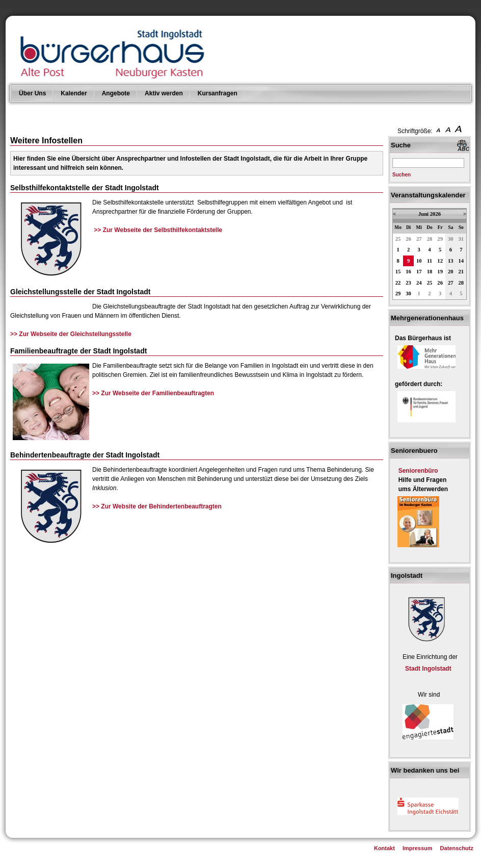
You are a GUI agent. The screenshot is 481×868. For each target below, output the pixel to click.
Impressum (418, 848)
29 (440, 239)
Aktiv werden (164, 93)
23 (408, 283)
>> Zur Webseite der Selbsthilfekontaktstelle (158, 230)
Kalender (74, 93)
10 (419, 261)
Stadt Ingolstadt (428, 669)
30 (451, 239)
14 (461, 261)
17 (419, 272)
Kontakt (384, 848)
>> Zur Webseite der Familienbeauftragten (153, 393)
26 (408, 239)
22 (398, 283)
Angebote (116, 93)
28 (430, 239)
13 (451, 261)
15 (398, 272)
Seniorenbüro (418, 471)
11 (430, 261)
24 (419, 283)
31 (461, 239)
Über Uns (32, 93)
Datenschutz (457, 848)
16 (408, 272)
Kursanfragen (218, 93)
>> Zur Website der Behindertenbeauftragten (157, 506)
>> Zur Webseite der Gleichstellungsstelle (71, 334)
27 (419, 239)
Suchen (402, 175)
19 (440, 272)
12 (440, 261)
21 (461, 272)
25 (398, 239)
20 (451, 272)
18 (430, 272)
